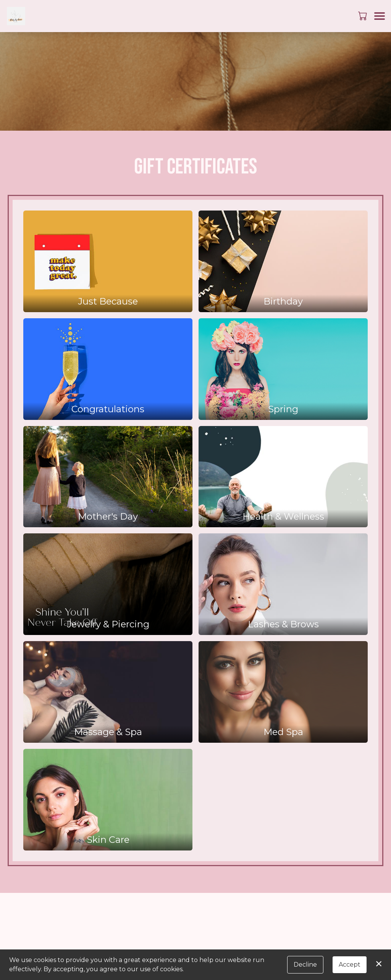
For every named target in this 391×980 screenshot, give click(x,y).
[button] (363, 16)
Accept (350, 965)
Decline (305, 965)
